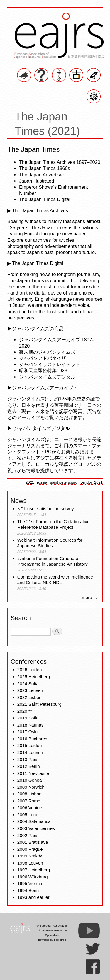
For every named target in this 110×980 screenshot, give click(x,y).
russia (42, 482)
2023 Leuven (30, 690)
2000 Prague (30, 849)
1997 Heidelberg (34, 870)
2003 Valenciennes (36, 828)
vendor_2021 (92, 482)
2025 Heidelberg (34, 677)
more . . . (91, 597)
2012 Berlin (29, 766)
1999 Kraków (30, 856)
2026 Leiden (30, 670)
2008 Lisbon (29, 794)
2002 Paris (28, 835)
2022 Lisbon (29, 697)
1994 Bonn (28, 890)
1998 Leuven (30, 863)
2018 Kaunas (31, 725)
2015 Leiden (30, 745)
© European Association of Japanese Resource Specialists (52, 930)
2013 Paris (28, 759)
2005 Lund (28, 815)
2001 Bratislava (33, 842)
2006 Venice (30, 808)
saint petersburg (64, 482)
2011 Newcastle (33, 773)
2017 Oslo (27, 732)
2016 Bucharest (33, 739)
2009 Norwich (31, 787)
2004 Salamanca (34, 821)
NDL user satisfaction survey (46, 509)
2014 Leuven (30, 752)
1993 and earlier (33, 897)
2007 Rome (29, 801)
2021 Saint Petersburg (39, 704)
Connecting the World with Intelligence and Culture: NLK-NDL (55, 580)
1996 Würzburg (33, 877)
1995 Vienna (30, 883)
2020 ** (25, 711)
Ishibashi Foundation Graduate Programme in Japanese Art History (53, 561)
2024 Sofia (28, 684)
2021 (30, 482)
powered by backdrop (52, 940)
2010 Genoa (30, 780)
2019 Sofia (28, 718)
